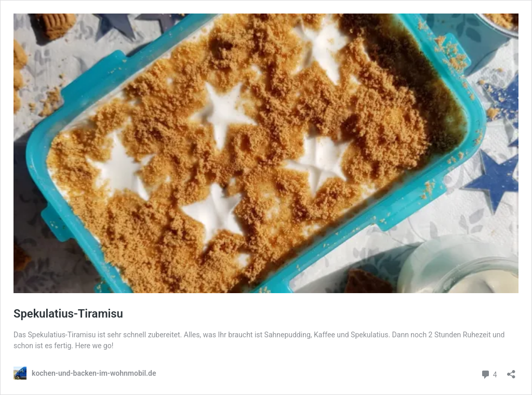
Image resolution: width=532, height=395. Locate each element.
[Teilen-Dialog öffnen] (511, 371)
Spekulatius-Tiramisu (68, 314)
